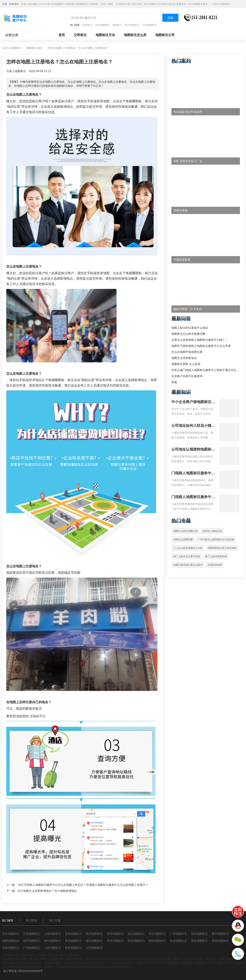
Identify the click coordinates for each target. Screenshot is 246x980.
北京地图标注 (10, 934)
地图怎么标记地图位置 (186, 531)
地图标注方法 (105, 35)
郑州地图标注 (115, 934)
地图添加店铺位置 (96, 959)
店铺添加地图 (215, 565)
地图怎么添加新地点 (184, 358)
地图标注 (117, 25)
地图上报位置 (30, 959)
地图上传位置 (74, 959)
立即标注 (80, 35)
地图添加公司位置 (121, 959)
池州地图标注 (52, 941)
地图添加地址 (228, 959)
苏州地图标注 (73, 934)
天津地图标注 (31, 934)
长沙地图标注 (157, 934)
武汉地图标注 (136, 934)
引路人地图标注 (12, 48)
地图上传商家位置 (52, 959)
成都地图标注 (10, 941)
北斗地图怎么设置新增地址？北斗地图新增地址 (47, 891)
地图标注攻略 (162, 959)
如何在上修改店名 (212, 531)
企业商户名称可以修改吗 (187, 376)
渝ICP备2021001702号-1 (115, 967)
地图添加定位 (143, 959)
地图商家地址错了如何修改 (222, 548)
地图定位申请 (10, 959)
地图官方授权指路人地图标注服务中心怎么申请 (201, 346)
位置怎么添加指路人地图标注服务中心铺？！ (200, 340)
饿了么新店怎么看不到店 (187, 556)
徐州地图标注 (31, 941)
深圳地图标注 (199, 934)
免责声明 (211, 959)
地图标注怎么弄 (135, 35)
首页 (62, 35)
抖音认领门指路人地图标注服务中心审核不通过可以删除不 (208, 370)
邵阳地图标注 (157, 941)
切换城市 (14, 4)
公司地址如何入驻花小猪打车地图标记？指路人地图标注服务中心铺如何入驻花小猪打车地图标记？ (193, 426)
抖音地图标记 (102, 25)
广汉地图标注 (31, 948)
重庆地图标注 (220, 934)
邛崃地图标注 (10, 948)
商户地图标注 (132, 25)
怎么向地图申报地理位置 (187, 352)
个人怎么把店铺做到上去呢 (188, 548)
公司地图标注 (149, 25)
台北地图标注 (94, 948)
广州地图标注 (178, 934)
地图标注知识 (35, 48)
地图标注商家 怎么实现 (186, 364)
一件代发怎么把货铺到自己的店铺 (216, 540)
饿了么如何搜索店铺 (216, 556)
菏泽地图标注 (115, 941)
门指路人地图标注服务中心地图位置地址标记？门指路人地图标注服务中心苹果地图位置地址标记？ (193, 497)
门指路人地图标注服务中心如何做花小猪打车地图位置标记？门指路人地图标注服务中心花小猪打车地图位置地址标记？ (193, 473)
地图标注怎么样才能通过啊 (188, 334)
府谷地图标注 (73, 948)
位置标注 (88, 25)
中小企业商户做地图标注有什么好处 (193, 402)
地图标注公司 (165, 35)
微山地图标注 (94, 941)
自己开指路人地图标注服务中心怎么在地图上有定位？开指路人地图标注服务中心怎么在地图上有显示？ (83, 885)
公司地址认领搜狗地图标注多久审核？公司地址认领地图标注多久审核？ (193, 450)
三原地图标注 (52, 948)
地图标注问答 (181, 959)
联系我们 (198, 959)
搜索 (170, 18)
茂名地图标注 (199, 941)
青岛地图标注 (73, 941)
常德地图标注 (178, 941)
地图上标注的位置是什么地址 (190, 328)
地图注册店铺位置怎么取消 (188, 565)
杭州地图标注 (94, 934)
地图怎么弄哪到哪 (183, 540)
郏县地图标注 (136, 941)
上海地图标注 (52, 934)
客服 (174, 382)
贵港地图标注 (220, 941)
